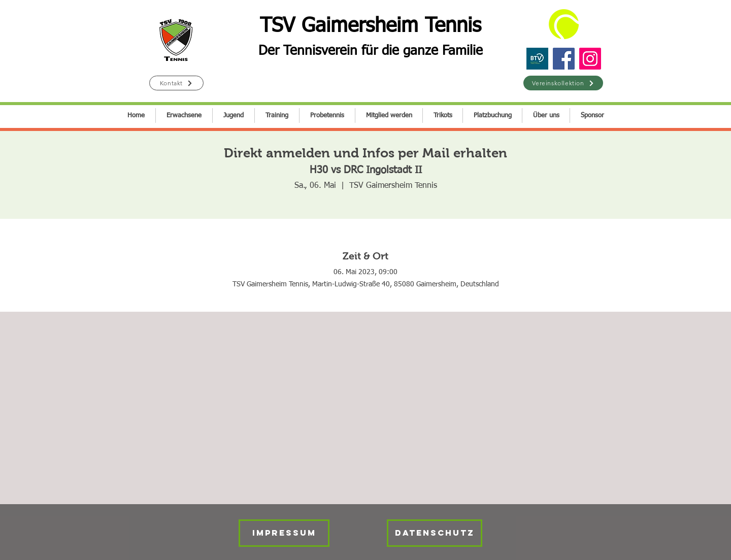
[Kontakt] (176, 83)
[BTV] (537, 59)
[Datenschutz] (435, 533)
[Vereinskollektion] (563, 83)
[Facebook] (564, 59)
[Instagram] (590, 59)
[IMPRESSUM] (284, 533)
